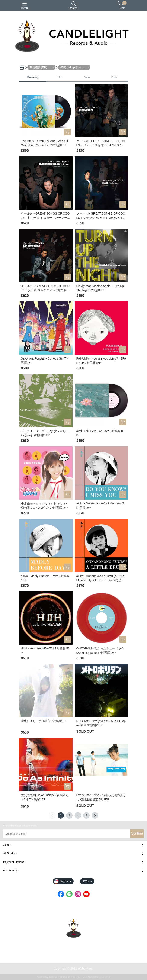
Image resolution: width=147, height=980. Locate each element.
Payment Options (14, 862)
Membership (11, 871)
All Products (10, 853)
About (7, 845)
